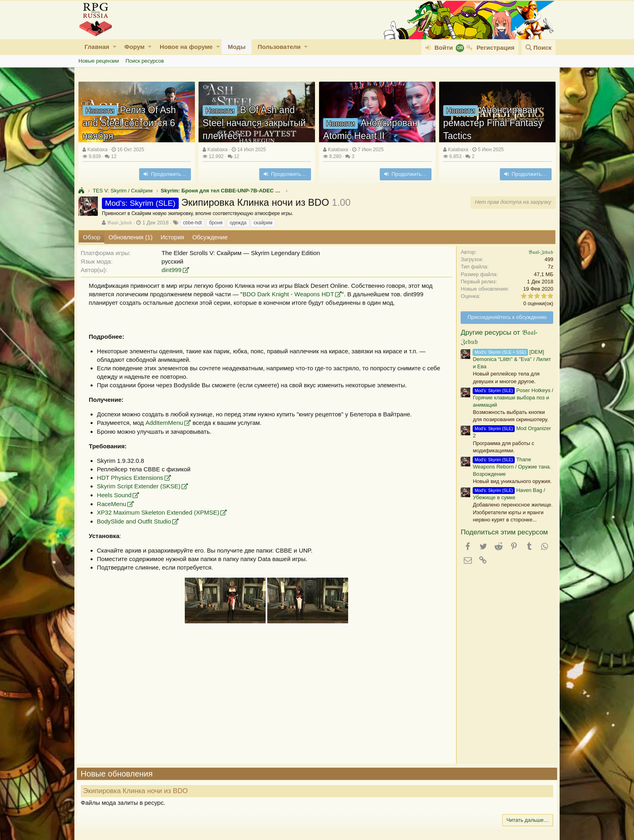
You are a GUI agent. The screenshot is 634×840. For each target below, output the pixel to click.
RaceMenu (113, 504)
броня (216, 223)
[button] (115, 47)
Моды (237, 47)
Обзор (92, 237)
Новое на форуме (186, 47)
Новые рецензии (99, 61)
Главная (97, 47)
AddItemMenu (166, 423)
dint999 (173, 270)
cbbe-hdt (193, 223)
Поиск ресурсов (145, 61)
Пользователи (279, 47)
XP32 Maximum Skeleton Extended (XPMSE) (160, 512)
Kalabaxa (97, 150)
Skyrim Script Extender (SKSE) (141, 486)
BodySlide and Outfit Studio (136, 521)
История (172, 237)
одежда (238, 223)
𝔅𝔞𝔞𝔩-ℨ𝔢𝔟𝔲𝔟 (119, 223)
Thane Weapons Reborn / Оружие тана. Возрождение (510, 467)
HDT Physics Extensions (132, 478)
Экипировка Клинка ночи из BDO (137, 791)
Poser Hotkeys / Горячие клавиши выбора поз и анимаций (511, 398)
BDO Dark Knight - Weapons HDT (290, 294)
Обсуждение (210, 237)
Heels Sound (116, 495)
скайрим (263, 223)
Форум (134, 47)
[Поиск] (539, 47)
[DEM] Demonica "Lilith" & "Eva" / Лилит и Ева (510, 359)
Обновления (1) (130, 237)
